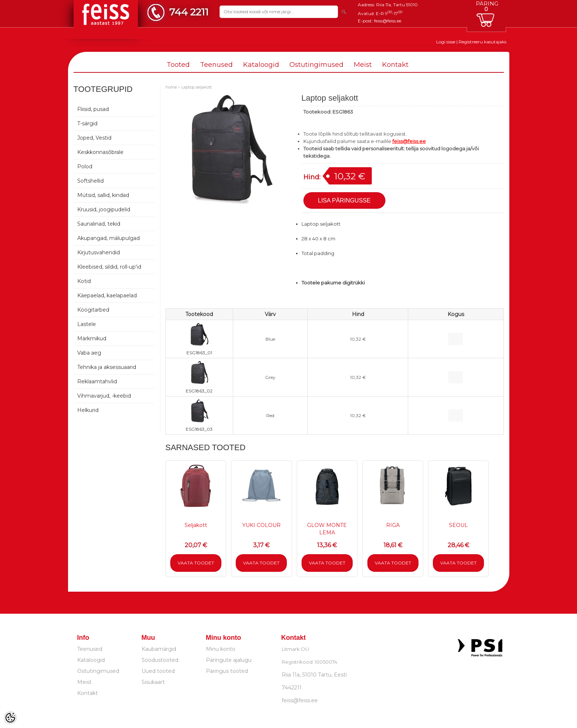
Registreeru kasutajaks (482, 42)
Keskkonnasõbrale (100, 152)
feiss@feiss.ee (388, 21)
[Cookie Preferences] (10, 718)
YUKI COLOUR (261, 525)
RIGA (393, 525)
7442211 (292, 688)
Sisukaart (153, 682)
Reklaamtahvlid (97, 381)
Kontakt (395, 65)
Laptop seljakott (197, 87)
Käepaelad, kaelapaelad (107, 295)
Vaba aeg (89, 353)
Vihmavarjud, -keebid (104, 396)
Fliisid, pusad (93, 109)
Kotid (84, 281)
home (171, 87)
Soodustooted (160, 660)
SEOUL (458, 525)
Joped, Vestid (94, 138)
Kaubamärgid (159, 649)
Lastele (87, 324)
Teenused (216, 65)
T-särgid (87, 123)
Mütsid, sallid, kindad (103, 195)
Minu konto (221, 649)
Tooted (178, 65)
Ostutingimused (316, 65)
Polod (85, 166)
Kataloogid (261, 65)
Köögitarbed (93, 310)
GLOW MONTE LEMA (327, 529)
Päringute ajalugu (229, 660)
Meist (363, 65)
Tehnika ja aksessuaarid (107, 367)
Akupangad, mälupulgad (108, 238)
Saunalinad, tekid (99, 224)
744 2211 (189, 12)
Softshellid (90, 181)
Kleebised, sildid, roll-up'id (109, 267)
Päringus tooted (227, 671)
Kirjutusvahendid (99, 252)
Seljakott (196, 525)
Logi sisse (446, 42)
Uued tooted (158, 671)
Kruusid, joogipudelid (104, 209)
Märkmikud (92, 338)
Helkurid (88, 410)
